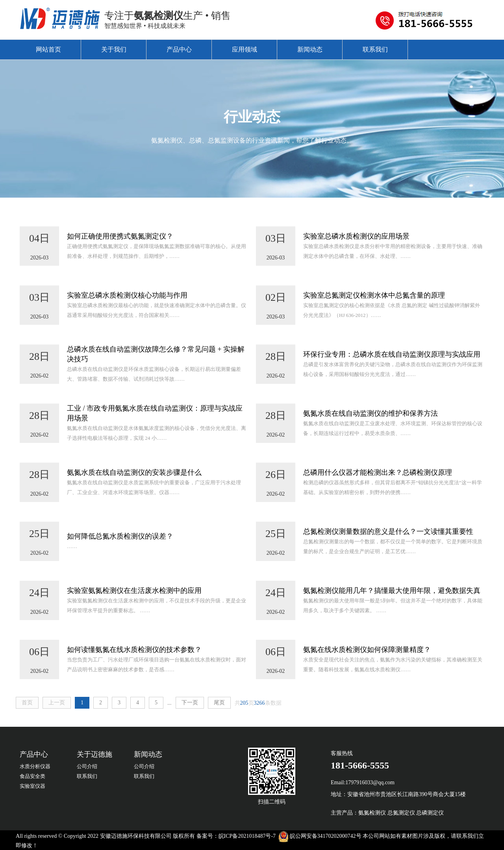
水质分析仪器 (35, 766)
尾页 (219, 703)
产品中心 (179, 49)
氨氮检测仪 (372, 813)
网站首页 (48, 49)
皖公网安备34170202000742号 (326, 836)
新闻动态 (310, 49)
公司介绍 (87, 766)
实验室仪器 (32, 786)
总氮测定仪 (401, 813)
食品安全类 (32, 776)
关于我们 (114, 49)
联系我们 (375, 49)
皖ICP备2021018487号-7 (247, 836)
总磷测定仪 (430, 813)
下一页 (190, 703)
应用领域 (245, 49)
